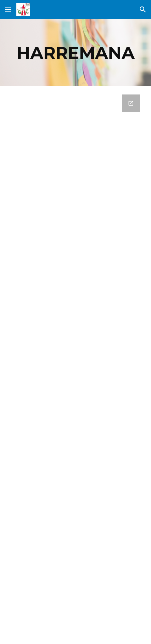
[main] (75, 53)
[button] (8, 9)
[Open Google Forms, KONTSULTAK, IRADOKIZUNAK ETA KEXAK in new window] (131, 103)
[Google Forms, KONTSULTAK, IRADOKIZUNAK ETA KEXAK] (75, 365)
